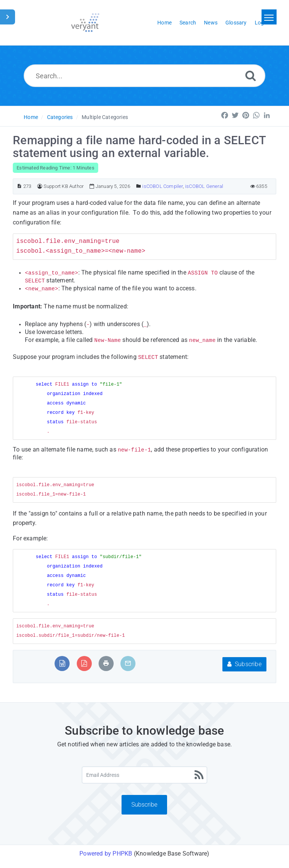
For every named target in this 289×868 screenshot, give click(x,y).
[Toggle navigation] (269, 17)
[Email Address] (145, 775)
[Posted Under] (139, 186)
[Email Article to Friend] (128, 663)
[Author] (40, 186)
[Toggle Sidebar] (8, 17)
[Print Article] (106, 663)
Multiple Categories (105, 117)
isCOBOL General (204, 186)
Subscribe (244, 664)
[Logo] (85, 23)
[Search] (251, 76)
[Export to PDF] (84, 663)
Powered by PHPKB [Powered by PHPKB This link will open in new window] (106, 854)
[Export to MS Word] (62, 663)
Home (31, 117)
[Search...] (145, 76)
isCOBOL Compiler (162, 186)
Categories (60, 117)
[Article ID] (19, 186)
